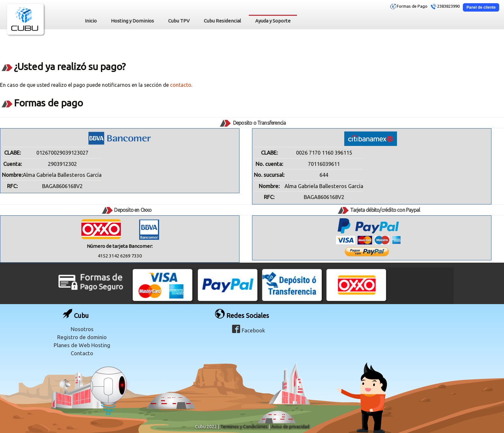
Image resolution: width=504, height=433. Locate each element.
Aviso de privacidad (290, 427)
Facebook (248, 330)
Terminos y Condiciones (244, 427)
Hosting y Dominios (132, 21)
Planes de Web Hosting (82, 345)
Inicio (91, 21)
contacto (181, 85)
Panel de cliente (481, 7)
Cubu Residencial (222, 21)
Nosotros (82, 329)
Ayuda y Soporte (273, 21)
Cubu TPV (179, 21)
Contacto (82, 353)
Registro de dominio (82, 337)
